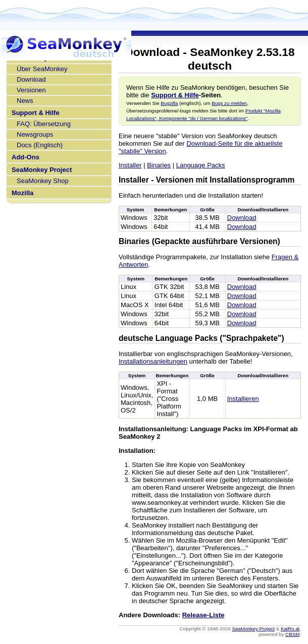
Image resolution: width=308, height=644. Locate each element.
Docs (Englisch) (40, 145)
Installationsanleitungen (153, 361)
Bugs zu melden (229, 103)
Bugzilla (169, 103)
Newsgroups (35, 134)
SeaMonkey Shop (43, 181)
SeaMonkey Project (42, 170)
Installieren (243, 399)
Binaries (159, 165)
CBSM (292, 634)
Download (31, 79)
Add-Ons (25, 157)
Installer (130, 165)
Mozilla (22, 193)
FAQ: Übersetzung (44, 124)
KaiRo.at (290, 629)
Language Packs (201, 165)
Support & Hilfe (36, 113)
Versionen (31, 90)
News (25, 101)
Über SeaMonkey (42, 69)
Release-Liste (203, 615)
